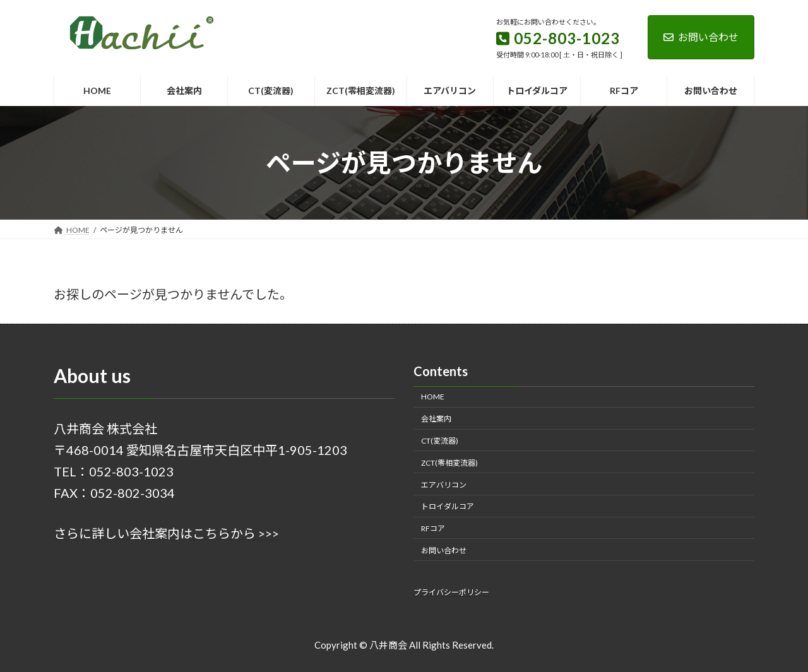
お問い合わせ (701, 37)
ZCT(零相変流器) (449, 462)
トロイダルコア (448, 506)
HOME (433, 397)
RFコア (433, 528)
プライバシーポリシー (451, 592)
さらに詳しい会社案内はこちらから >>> (166, 533)
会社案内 (436, 419)
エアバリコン (444, 484)
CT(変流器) (440, 441)
